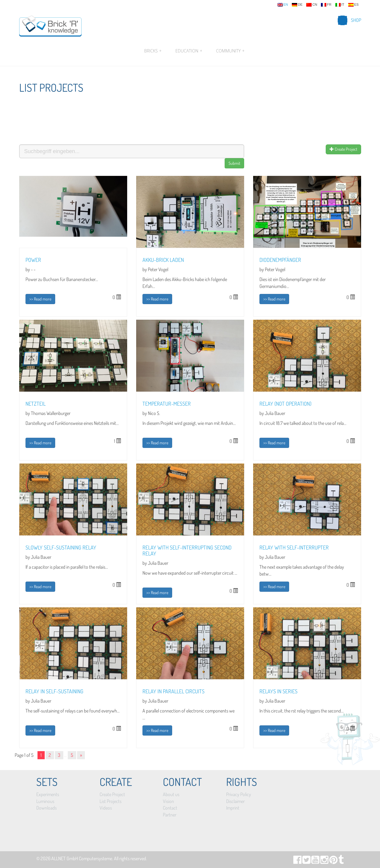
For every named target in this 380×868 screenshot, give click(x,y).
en (283, 5)
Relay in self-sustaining (54, 691)
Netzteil (36, 404)
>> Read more (40, 299)
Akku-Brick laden (163, 260)
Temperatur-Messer (167, 404)
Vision (168, 801)
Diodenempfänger (280, 260)
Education (189, 51)
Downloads (46, 808)
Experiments (48, 794)
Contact (170, 808)
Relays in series (278, 691)
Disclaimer (235, 801)
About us (171, 794)
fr (326, 5)
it (340, 5)
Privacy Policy (239, 794)
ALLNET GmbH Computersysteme (82, 858)
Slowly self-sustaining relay (61, 547)
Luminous (45, 801)
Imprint (233, 808)
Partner (170, 815)
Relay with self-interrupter (294, 547)
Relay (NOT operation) (285, 404)
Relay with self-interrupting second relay (187, 550)
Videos (106, 808)
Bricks (153, 51)
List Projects (111, 801)
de (297, 5)
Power (33, 260)
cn (312, 5)
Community (229, 51)
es (353, 5)
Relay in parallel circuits (174, 691)
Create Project (343, 149)
